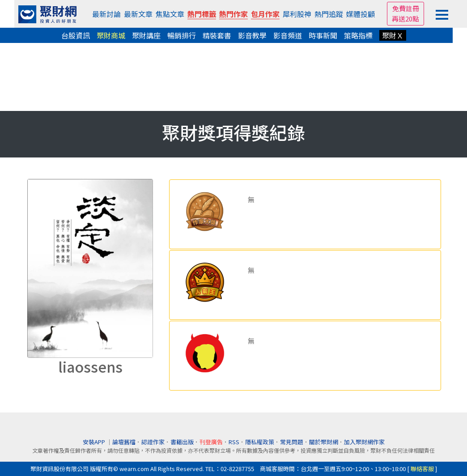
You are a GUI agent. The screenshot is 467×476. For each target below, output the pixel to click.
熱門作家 (233, 14)
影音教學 (252, 35)
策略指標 (358, 35)
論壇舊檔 (124, 442)
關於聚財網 (324, 442)
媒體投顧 (361, 14)
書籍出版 (182, 442)
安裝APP (95, 442)
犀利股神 (297, 14)
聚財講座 (146, 35)
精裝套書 (217, 35)
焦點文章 (170, 14)
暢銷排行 (182, 35)
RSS (234, 442)
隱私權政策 (260, 442)
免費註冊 (406, 8)
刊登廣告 (211, 442)
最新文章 (138, 14)
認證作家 (153, 442)
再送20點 (405, 19)
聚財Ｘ (393, 35)
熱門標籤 (202, 14)
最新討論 (106, 14)
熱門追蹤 (329, 14)
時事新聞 (323, 35)
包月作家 (265, 14)
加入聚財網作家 (364, 442)
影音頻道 (288, 35)
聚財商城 (111, 35)
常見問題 (292, 442)
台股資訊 (76, 35)
